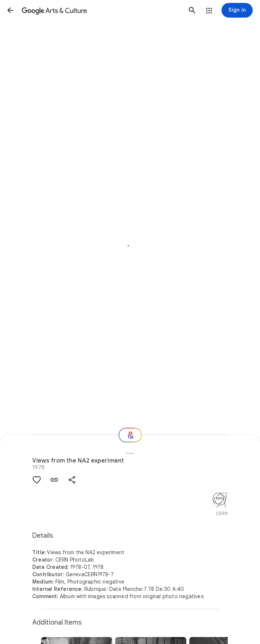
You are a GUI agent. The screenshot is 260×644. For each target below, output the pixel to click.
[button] (10, 10)
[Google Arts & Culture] (101, 10)
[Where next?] (130, 435)
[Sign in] (237, 10)
